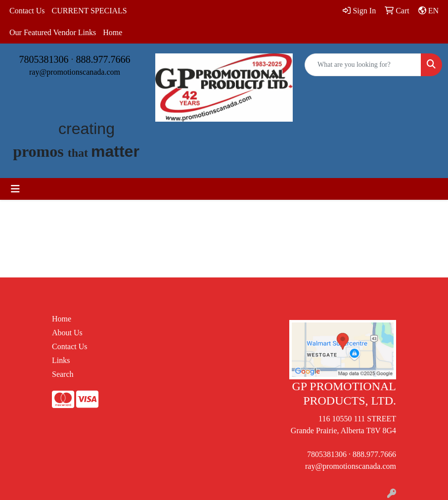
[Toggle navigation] (15, 189)
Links (61, 360)
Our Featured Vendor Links (53, 32)
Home (112, 32)
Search (63, 374)
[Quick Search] (363, 65)
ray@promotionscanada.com (75, 72)
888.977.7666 (103, 59)
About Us (67, 333)
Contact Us (27, 11)
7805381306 (44, 59)
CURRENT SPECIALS (90, 11)
